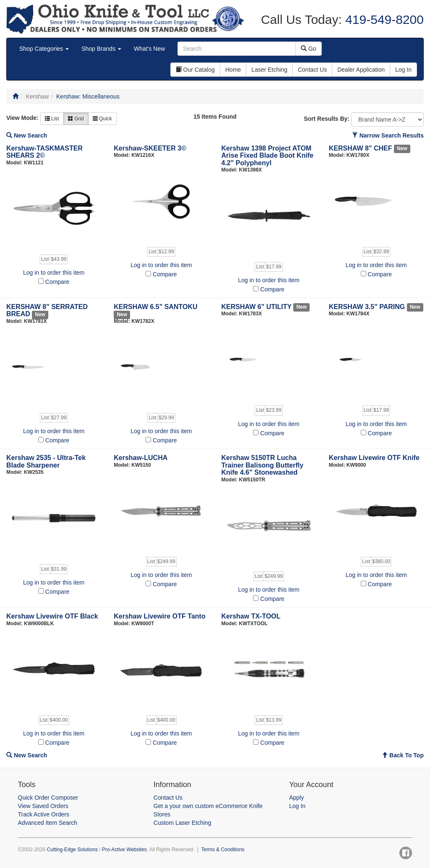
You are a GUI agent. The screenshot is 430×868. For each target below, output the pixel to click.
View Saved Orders (43, 806)
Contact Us (168, 798)
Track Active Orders (44, 814)
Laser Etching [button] (269, 70)
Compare (57, 282)
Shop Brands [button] (101, 49)
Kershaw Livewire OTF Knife (374, 458)
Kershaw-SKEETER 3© (150, 148)
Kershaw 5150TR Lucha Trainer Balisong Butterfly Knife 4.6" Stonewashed (263, 465)
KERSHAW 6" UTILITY (257, 307)
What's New (149, 49)
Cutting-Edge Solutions (72, 850)
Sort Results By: (327, 119)
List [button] (52, 119)
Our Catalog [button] (195, 70)
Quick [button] (102, 119)
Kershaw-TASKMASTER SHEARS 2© (44, 152)
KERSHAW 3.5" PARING (367, 307)
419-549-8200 (383, 19)
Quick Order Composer (48, 798)
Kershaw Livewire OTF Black (52, 616)
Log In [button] (403, 70)
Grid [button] (76, 119)
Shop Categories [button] (44, 49)
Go (309, 49)
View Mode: (22, 118)
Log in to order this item (54, 273)
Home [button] (233, 70)
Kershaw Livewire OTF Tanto (159, 616)
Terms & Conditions (223, 850)
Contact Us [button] (312, 70)
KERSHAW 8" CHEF (361, 148)
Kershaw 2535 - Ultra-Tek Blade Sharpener (46, 461)
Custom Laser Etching (182, 823)
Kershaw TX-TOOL (251, 616)
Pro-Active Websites (124, 850)
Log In (297, 806)
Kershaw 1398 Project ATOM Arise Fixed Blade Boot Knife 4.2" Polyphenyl (268, 156)
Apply (296, 798)
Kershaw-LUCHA (141, 458)
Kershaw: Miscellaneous (88, 96)
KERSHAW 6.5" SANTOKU (155, 307)
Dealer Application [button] (361, 70)
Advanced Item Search (48, 823)
